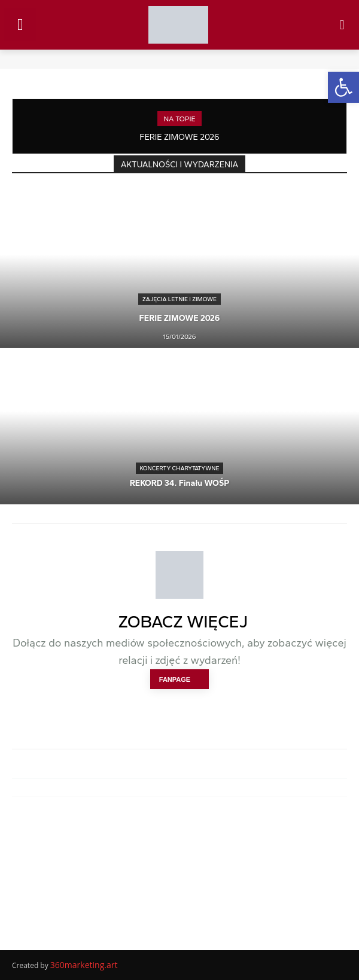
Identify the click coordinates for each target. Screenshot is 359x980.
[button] (343, 87)
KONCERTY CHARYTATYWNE (180, 468)
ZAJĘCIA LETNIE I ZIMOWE (180, 299)
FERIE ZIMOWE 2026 (179, 137)
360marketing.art (84, 965)
